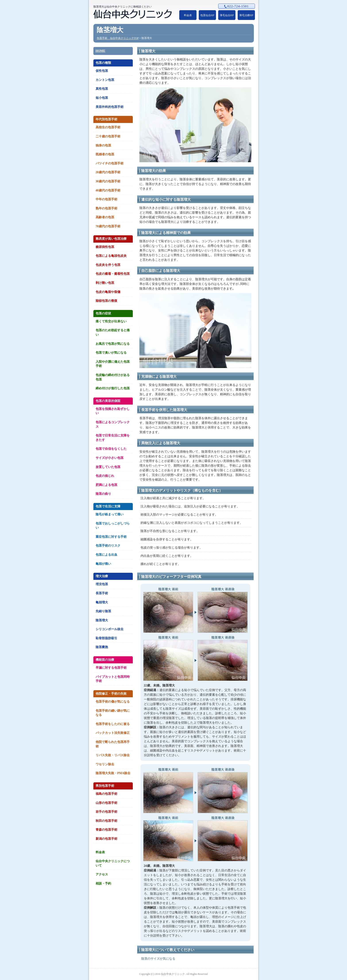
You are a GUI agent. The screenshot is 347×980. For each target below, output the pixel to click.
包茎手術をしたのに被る (113, 724)
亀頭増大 (102, 602)
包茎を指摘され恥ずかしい (113, 411)
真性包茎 (102, 89)
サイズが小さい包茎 (110, 458)
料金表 (188, 15)
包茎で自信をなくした (111, 449)
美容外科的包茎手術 (110, 107)
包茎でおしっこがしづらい (113, 526)
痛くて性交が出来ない (111, 321)
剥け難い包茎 (105, 283)
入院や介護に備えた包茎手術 (113, 364)
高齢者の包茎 (105, 217)
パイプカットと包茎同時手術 (113, 679)
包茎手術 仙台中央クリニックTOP (118, 38)
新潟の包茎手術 (106, 839)
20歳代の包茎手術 (108, 172)
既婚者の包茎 (105, 154)
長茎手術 (102, 593)
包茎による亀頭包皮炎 (111, 256)
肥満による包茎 (106, 485)
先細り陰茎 (103, 611)
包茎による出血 (106, 555)
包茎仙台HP (207, 15)
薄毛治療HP (246, 15)
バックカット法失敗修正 (113, 733)
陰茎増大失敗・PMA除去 (113, 773)
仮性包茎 (102, 71)
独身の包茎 (103, 145)
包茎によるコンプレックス (113, 424)
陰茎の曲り (103, 494)
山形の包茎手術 (106, 803)
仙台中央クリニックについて (113, 863)
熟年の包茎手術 (106, 208)
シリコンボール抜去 (110, 629)
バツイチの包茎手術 (110, 163)
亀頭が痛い (103, 564)
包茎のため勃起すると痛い (113, 332)
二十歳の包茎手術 (108, 136)
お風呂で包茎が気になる (113, 344)
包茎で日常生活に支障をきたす (113, 438)
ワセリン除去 (105, 764)
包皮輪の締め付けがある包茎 (113, 377)
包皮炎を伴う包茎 (108, 265)
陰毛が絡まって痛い (110, 514)
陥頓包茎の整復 (106, 301)
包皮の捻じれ (105, 476)
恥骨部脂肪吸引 (106, 638)
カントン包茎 (105, 80)
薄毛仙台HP (227, 15)
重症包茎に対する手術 (111, 537)
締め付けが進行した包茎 (113, 388)
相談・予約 (103, 884)
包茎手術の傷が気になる (113, 702)
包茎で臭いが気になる (111, 353)
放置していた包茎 (108, 467)
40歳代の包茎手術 (108, 190)
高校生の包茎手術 (108, 127)
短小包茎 (102, 98)
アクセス (102, 874)
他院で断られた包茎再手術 (113, 744)
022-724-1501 (236, 6)
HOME (100, 51)
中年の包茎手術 (106, 199)
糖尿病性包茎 (105, 247)
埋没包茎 (102, 584)
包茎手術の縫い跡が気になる (113, 713)
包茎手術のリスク (108, 546)
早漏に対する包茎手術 (111, 668)
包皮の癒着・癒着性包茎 (113, 274)
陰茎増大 (102, 620)
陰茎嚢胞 (102, 647)
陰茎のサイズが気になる (158, 959)
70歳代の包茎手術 (108, 226)
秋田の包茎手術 (106, 821)
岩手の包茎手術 (106, 812)
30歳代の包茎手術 (108, 181)
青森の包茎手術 (106, 830)
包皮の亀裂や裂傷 (108, 292)
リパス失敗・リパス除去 (113, 755)
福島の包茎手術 (106, 794)
